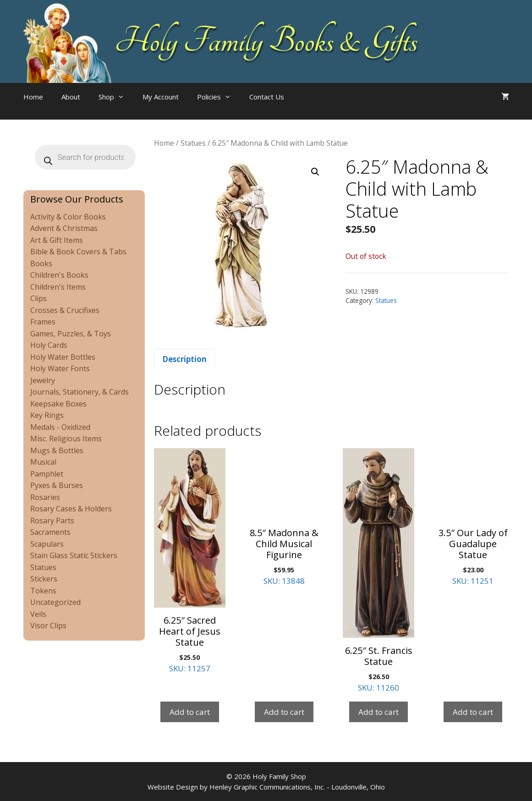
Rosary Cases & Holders (71, 509)
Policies (219, 97)
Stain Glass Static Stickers (74, 555)
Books (41, 263)
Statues (193, 143)
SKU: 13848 (284, 517)
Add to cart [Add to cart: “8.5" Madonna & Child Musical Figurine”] (284, 712)
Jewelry (43, 380)
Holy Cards (49, 345)
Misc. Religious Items (66, 439)
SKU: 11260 (378, 571)
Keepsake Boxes (58, 404)
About (71, 97)
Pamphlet (47, 474)
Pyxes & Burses (57, 485)
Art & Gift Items (57, 240)
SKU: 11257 (190, 561)
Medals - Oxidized (60, 427)
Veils (38, 614)
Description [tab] (184, 359)
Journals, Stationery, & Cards (80, 392)
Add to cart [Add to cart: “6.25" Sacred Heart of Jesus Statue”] (190, 712)
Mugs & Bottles (57, 450)
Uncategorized (55, 602)
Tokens (43, 591)
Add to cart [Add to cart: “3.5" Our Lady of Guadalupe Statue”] (473, 712)
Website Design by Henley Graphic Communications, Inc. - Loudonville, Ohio (266, 787)
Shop (116, 97)
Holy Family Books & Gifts (266, 41)
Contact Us (267, 97)
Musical (43, 462)
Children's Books (59, 275)
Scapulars (47, 544)
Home (33, 97)
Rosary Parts (52, 521)
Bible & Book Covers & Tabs (78, 252)
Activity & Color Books (68, 217)
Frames (43, 322)
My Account (161, 97)
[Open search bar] (312, 106)
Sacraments (50, 532)
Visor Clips (48, 625)
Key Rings (47, 415)
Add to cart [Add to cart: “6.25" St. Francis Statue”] (378, 712)
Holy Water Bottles (63, 357)
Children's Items (58, 287)
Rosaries (45, 497)
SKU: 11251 (473, 517)
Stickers (44, 579)
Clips (38, 298)
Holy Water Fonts (60, 368)
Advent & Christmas (64, 228)
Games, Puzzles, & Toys (71, 334)
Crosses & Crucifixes (65, 310)
